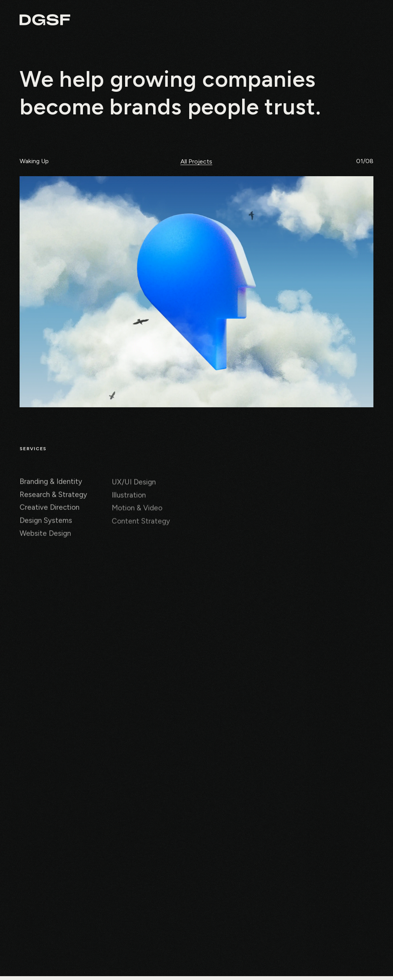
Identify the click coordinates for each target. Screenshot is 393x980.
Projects (284, 21)
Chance (322, 21)
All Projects (196, 162)
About (247, 21)
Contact (361, 21)
